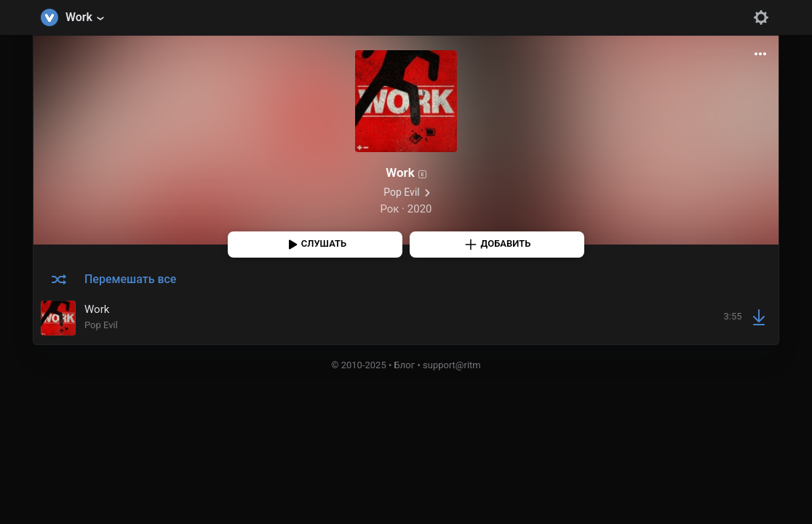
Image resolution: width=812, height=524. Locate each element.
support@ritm (452, 365)
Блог (405, 365)
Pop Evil (401, 192)
